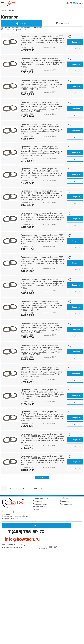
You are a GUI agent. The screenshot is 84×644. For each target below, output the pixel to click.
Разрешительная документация (40, 606)
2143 (36, 589)
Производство (66, 605)
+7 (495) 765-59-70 (63, 627)
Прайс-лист (64, 599)
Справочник (64, 602)
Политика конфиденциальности (12, 642)
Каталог (13, 627)
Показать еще (42, 578)
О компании (38, 602)
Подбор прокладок (41, 599)
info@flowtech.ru (22, 634)
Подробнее (71, 48)
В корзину (72, 42)
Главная (3, 11)
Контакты (37, 609)
